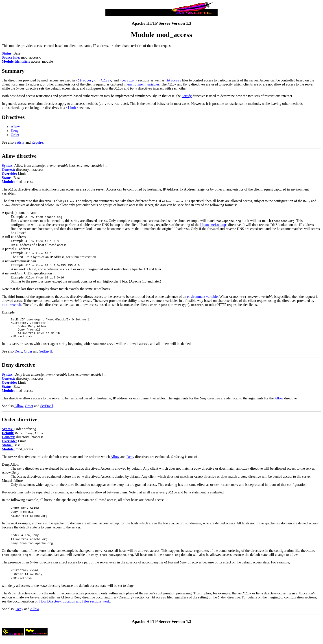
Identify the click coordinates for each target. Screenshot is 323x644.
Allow (15, 127)
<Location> (129, 80)
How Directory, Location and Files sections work (75, 605)
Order (15, 135)
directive (27, 156)
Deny (15, 131)
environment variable (202, 297)
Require (37, 142)
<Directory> (86, 80)
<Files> (105, 80)
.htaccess (173, 80)
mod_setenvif (12, 305)
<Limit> (72, 108)
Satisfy (187, 96)
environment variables (143, 84)
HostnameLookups (214, 225)
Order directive (20, 423)
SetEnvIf (46, 355)
